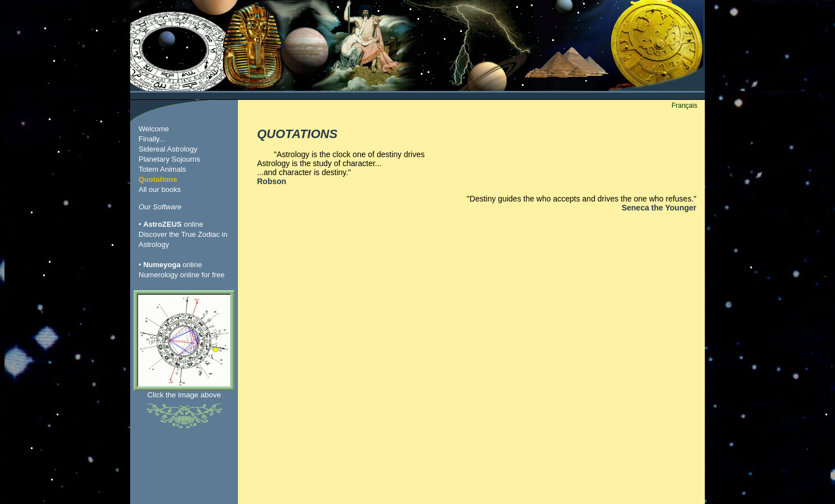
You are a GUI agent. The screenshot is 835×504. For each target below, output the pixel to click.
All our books (160, 189)
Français (685, 106)
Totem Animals (162, 169)
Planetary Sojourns (169, 159)
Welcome (154, 129)
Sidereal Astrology (168, 149)
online (173, 224)
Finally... (152, 139)
